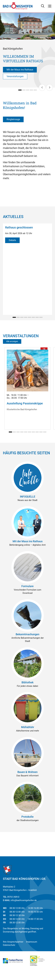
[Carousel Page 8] (41, 317)
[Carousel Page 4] (31, 90)
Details (12, 240)
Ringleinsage (13, 119)
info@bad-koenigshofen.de (24, 900)
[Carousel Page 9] (41, 432)
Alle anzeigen (12, 341)
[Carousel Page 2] (24, 90)
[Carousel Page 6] (33, 317)
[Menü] (50, 6)
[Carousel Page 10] (45, 432)
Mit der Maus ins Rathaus (20, 70)
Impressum (32, 942)
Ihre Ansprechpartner (13, 942)
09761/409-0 (13, 897)
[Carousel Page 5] (35, 90)
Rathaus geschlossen (19, 227)
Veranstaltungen (15, 76)
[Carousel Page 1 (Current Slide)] (20, 90)
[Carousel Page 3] (28, 90)
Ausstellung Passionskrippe (25, 403)
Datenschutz (9, 945)
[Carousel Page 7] (37, 317)
